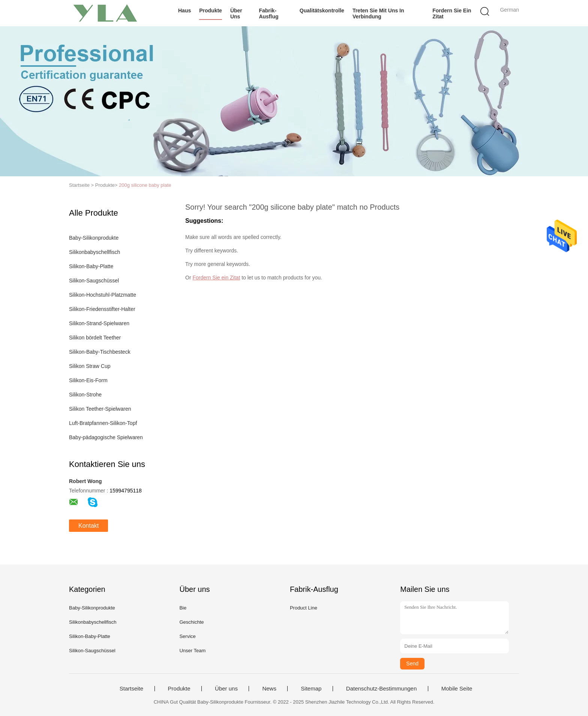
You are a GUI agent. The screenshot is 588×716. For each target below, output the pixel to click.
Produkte (211, 11)
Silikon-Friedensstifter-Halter (102, 309)
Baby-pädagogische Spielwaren (106, 437)
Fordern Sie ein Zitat (452, 14)
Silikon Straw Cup (90, 366)
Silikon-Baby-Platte (91, 266)
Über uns (236, 14)
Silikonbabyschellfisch (94, 252)
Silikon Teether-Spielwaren (100, 409)
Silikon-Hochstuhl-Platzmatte (103, 295)
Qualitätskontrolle (322, 11)
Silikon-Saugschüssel (94, 281)
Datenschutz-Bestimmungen (381, 689)
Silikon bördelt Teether (95, 338)
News (269, 689)
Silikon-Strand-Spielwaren (99, 323)
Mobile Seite (457, 689)
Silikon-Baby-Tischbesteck (100, 352)
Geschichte (191, 622)
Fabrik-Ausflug (268, 14)
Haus (184, 11)
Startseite (131, 689)
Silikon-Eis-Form (88, 380)
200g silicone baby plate (145, 185)
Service (187, 636)
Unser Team (192, 651)
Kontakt (88, 526)
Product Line (304, 608)
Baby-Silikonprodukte (94, 238)
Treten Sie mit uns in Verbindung (378, 14)
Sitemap (311, 689)
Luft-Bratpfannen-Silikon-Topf (103, 423)
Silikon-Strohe (85, 395)
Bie (183, 608)
